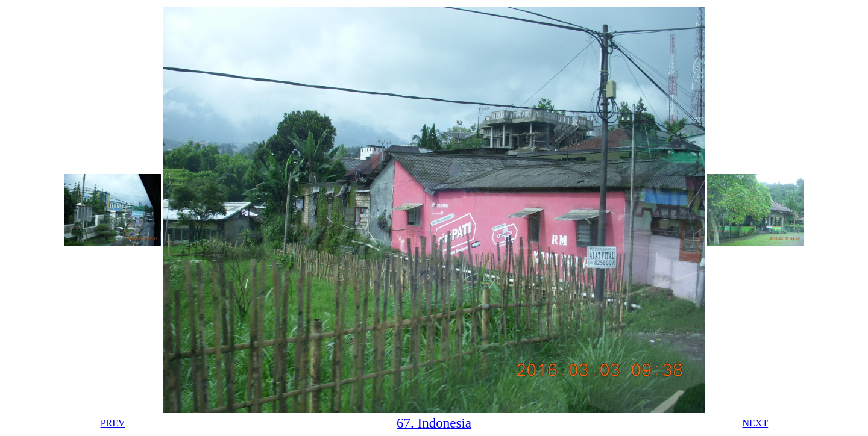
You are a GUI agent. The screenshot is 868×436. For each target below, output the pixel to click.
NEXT (756, 423)
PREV (113, 423)
